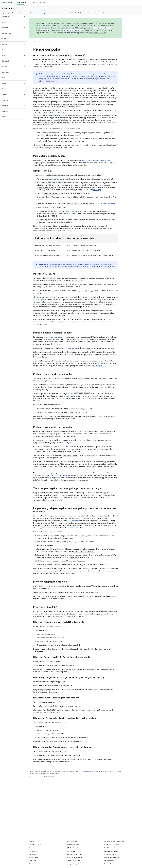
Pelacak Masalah (110, 864)
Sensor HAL (50, 62)
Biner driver (33, 861)
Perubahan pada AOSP (98, 33)
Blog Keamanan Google (74, 854)
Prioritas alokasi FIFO (99, 366)
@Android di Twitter (73, 845)
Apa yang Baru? (8, 13)
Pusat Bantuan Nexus (111, 851)
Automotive (93, 13)
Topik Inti (50, 42)
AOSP (35, 42)
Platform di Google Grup (74, 857)
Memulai (22, 13)
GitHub (31, 864)
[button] (12, 16)
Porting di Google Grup (74, 864)
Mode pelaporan (109, 203)
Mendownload (34, 851)
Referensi (106, 13)
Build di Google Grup (73, 861)
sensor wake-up (54, 337)
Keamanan (34, 13)
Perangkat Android (77, 13)
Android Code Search (39, 2)
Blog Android (71, 851)
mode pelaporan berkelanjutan (60, 475)
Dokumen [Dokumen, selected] (20, 2)
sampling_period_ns (85, 160)
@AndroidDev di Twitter (74, 848)
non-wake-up (73, 521)
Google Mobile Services (112, 857)
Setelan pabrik (34, 857)
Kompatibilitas (60, 13)
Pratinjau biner (34, 854)
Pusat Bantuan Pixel (110, 848)
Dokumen (42, 42)
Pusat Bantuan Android (112, 845)
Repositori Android (35, 845)
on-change (97, 190)
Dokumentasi (8, 8)
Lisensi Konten (83, 771)
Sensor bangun (65, 443)
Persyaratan (33, 848)
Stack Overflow (109, 861)
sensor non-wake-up (66, 348)
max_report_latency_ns (104, 160)
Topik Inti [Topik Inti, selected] (46, 13)
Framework (111, 267)
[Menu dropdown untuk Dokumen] (26, 2)
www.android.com (110, 854)
